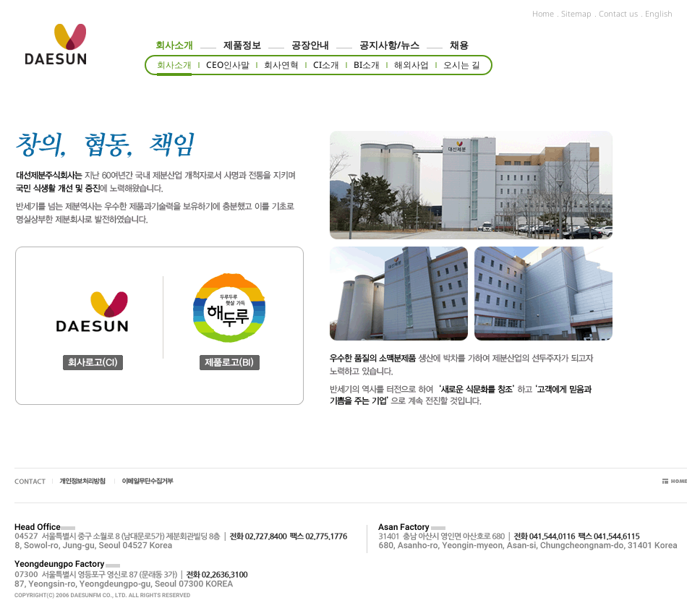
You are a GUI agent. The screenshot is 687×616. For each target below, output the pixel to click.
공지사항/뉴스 (389, 45)
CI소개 (326, 65)
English (659, 13)
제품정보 (242, 45)
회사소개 (174, 45)
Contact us (618, 13)
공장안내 (310, 45)
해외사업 (411, 65)
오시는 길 (462, 65)
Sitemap (576, 13)
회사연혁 (281, 65)
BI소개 (367, 65)
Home (543, 13)
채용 (459, 45)
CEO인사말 (228, 65)
